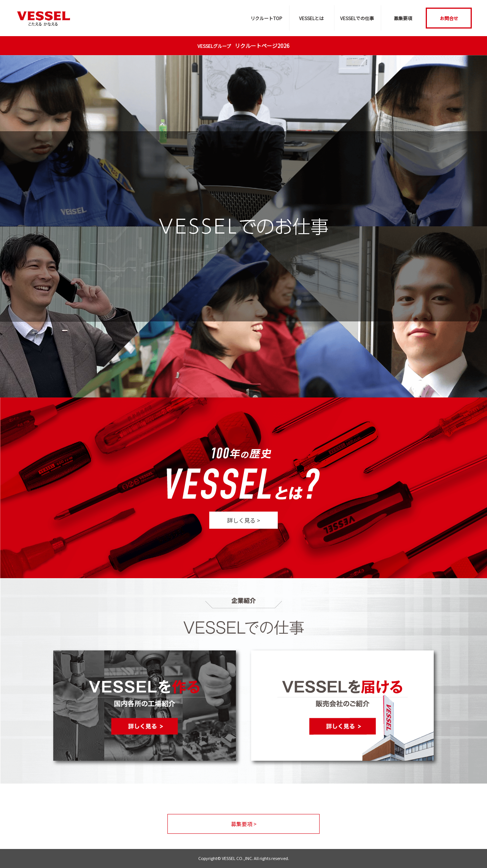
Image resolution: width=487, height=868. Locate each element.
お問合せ (449, 18)
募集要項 (403, 18)
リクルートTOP (266, 18)
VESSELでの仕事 (357, 18)
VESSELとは (311, 18)
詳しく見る (244, 520)
